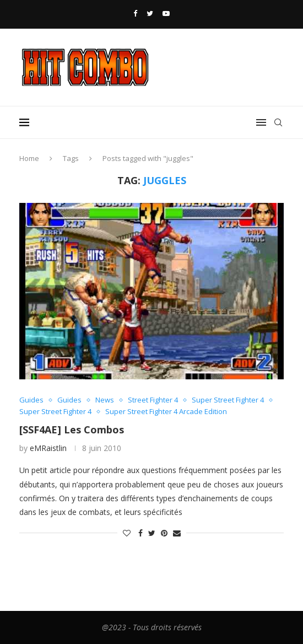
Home (29, 158)
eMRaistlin (48, 448)
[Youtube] (166, 13)
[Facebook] (135, 13)
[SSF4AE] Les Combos (72, 430)
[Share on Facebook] (140, 533)
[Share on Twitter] (152, 533)
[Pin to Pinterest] (164, 533)
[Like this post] (127, 533)
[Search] (278, 122)
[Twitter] (150, 13)
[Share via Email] (177, 533)
